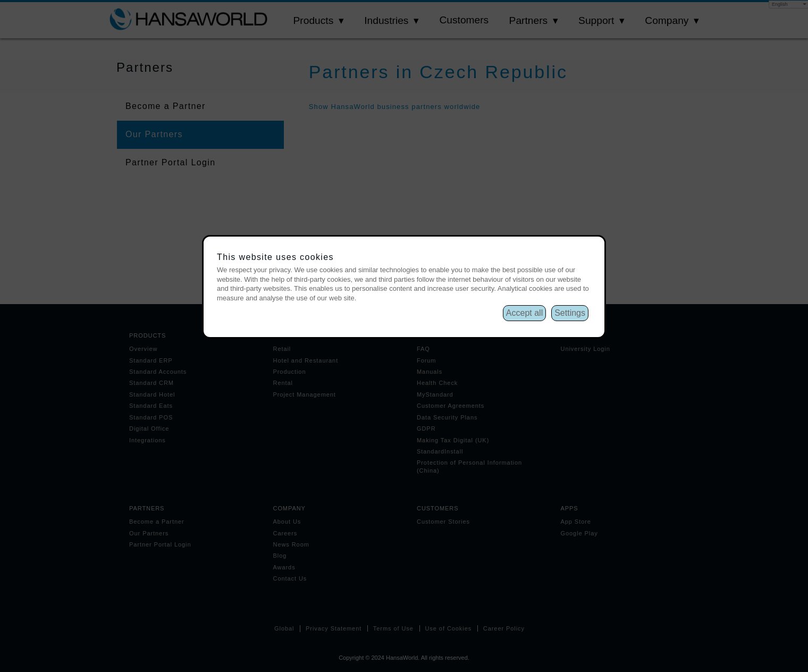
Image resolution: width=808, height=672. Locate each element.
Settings (570, 313)
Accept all (524, 313)
